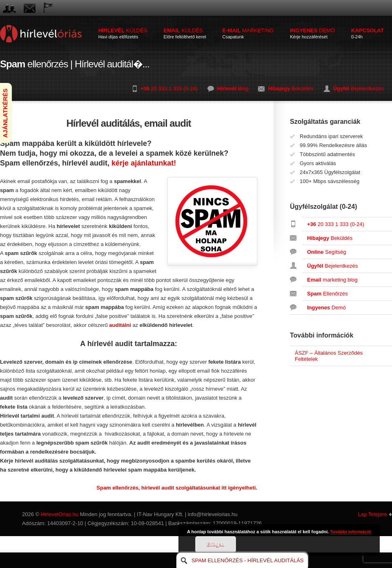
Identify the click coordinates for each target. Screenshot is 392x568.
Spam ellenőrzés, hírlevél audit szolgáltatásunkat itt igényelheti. (177, 488)
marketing (248, 33)
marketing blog (332, 280)
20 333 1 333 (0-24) (169, 88)
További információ (351, 532)
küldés (123, 33)
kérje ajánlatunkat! (144, 163)
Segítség (326, 252)
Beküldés (291, 88)
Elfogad (216, 544)
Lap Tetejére (373, 514)
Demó (326, 307)
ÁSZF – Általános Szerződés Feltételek (329, 356)
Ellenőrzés (327, 294)
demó (312, 33)
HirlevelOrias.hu (60, 514)
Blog (233, 88)
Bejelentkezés (359, 88)
